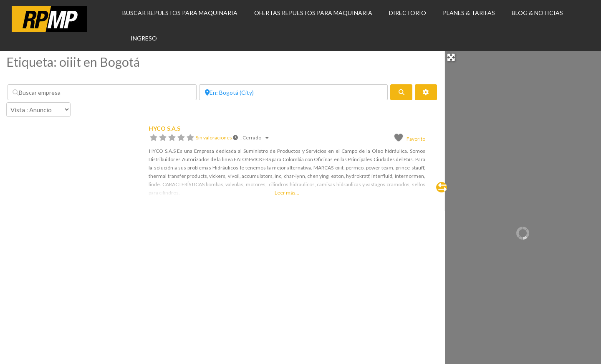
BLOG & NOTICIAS (537, 13)
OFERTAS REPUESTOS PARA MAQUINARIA (313, 13)
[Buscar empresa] (102, 92)
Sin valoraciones (214, 138)
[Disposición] (38, 110)
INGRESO (144, 38)
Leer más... (287, 193)
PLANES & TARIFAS (469, 13)
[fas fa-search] (401, 92)
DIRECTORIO (408, 13)
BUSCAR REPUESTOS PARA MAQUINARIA (180, 13)
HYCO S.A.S (164, 128)
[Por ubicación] (294, 92)
